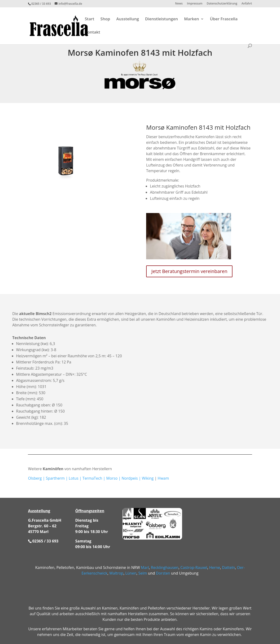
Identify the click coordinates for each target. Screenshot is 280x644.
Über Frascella (224, 19)
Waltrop (116, 573)
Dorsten (163, 573)
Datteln (229, 567)
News (179, 4)
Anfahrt (247, 4)
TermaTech (92, 478)
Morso (112, 478)
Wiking (148, 478)
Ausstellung (128, 19)
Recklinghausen (165, 567)
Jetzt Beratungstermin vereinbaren (189, 271)
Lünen (131, 573)
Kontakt (92, 33)
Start (89, 19)
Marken (191, 19)
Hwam (163, 478)
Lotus (74, 478)
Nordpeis (130, 478)
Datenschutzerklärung (222, 4)
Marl (145, 567)
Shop (105, 19)
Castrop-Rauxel (194, 567)
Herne (214, 567)
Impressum (195, 4)
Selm (143, 573)
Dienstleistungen (162, 19)
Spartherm (55, 478)
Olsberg (35, 478)
